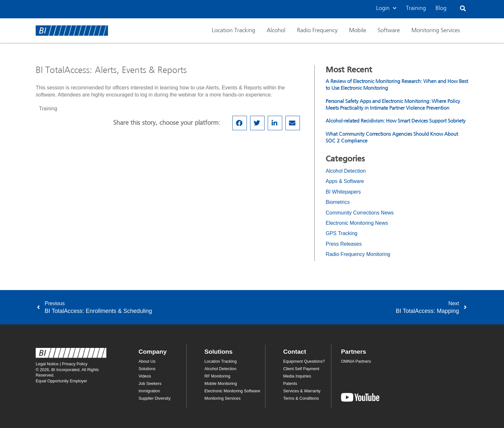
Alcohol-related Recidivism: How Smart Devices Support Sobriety (396, 121)
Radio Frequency (317, 31)
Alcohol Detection (346, 171)
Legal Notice (47, 364)
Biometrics (338, 202)
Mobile (358, 31)
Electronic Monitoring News (357, 223)
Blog (441, 8)
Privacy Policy (75, 364)
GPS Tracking (342, 233)
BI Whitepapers (343, 192)
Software (389, 31)
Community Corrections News (360, 213)
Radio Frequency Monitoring (358, 254)
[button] (463, 9)
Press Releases (344, 244)
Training (416, 8)
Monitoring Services (436, 31)
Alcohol (276, 31)
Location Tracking (234, 31)
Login (386, 9)
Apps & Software (345, 181)
